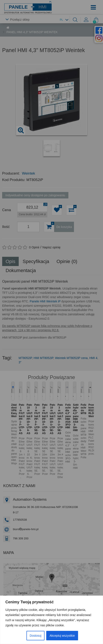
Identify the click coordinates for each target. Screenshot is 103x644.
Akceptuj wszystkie (62, 636)
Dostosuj (35, 636)
